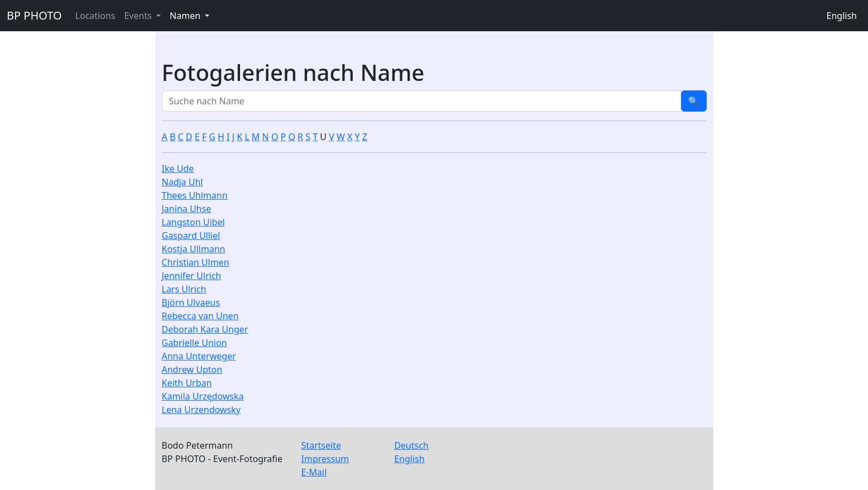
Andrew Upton (192, 369)
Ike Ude (178, 169)
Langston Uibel (193, 222)
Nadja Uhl (183, 182)
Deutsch (411, 445)
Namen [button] (186, 16)
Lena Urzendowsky (201, 410)
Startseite (322, 445)
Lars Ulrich (184, 289)
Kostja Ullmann (194, 249)
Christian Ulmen (196, 262)
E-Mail (314, 472)
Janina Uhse (187, 209)
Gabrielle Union (195, 343)
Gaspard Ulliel (191, 236)
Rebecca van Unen (200, 316)
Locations (95, 16)
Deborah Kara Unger (205, 329)
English (842, 16)
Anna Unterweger (199, 356)
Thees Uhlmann (195, 195)
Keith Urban (187, 383)
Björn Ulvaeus (191, 302)
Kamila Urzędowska (203, 396)
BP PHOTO (34, 15)
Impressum (325, 459)
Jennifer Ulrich (192, 276)
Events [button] (139, 16)
